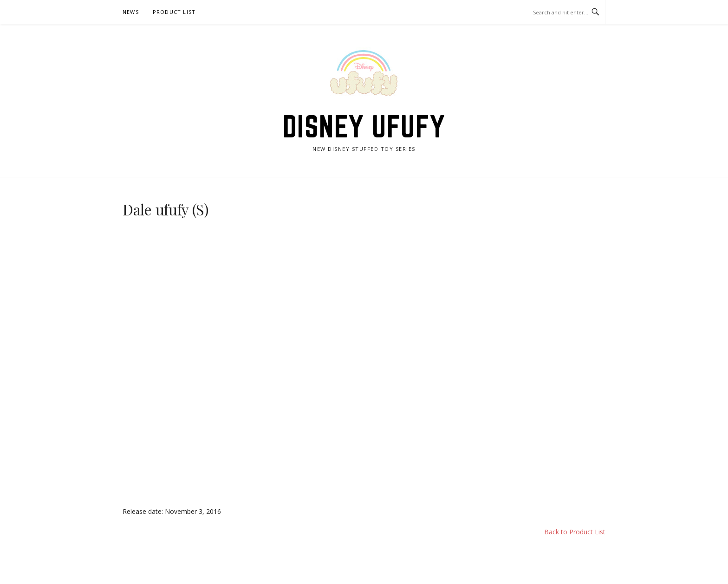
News (131, 12)
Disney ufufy (364, 126)
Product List (174, 12)
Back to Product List (575, 532)
